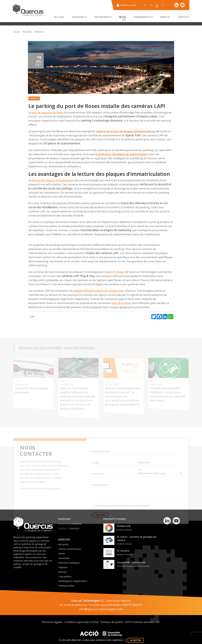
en (145, 5)
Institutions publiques (69, 563)
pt (163, 5)
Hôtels (62, 554)
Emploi (165, 17)
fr (157, 5)
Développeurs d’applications (73, 581)
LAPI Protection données (139, 622)
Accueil (59, 17)
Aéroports (64, 544)
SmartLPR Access (114, 272)
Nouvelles (27, 32)
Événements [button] (143, 17)
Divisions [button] (79, 17)
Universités (64, 558)
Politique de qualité (112, 622)
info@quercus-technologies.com (101, 609)
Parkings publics (67, 586)
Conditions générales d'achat (81, 622)
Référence (39, 32)
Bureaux (63, 572)
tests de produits (121, 303)
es (151, 5)
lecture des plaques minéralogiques (53, 180)
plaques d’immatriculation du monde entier (99, 291)
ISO (158, 622)
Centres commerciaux (70, 549)
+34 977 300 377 (132, 605)
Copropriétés (65, 576)
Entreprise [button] (103, 17)
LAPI (32, 317)
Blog (123, 17)
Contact (183, 17)
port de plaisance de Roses (48, 112)
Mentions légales (52, 622)
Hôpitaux (63, 567)
